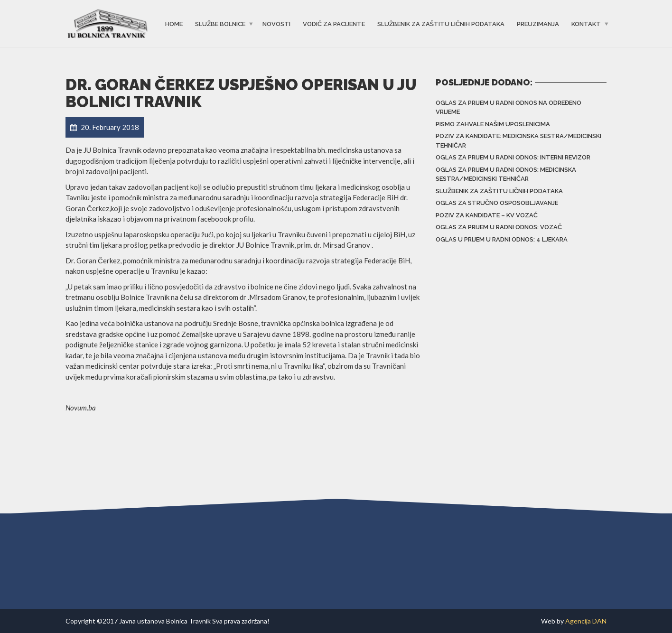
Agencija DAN (586, 621)
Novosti (276, 24)
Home (174, 24)
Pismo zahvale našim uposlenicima (493, 124)
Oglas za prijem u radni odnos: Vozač (499, 227)
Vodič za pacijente (334, 24)
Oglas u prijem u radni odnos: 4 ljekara (502, 239)
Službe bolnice (220, 24)
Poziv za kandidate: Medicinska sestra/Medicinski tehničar (518, 141)
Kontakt (586, 24)
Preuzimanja (538, 24)
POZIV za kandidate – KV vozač (487, 215)
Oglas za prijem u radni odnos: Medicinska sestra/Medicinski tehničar (506, 174)
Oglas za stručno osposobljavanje (497, 203)
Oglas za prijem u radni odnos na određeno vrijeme (509, 107)
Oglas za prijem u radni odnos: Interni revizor (513, 157)
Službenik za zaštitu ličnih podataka (441, 24)
